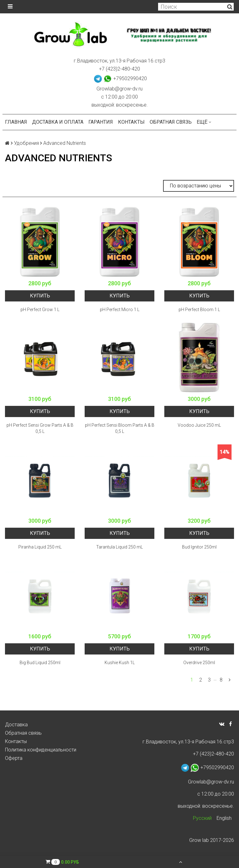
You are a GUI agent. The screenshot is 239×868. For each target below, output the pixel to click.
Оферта (14, 758)
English (224, 818)
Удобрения (26, 143)
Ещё (204, 122)
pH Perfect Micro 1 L (120, 310)
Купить (40, 296)
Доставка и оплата (58, 122)
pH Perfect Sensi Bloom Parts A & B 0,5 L (120, 428)
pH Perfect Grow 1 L (40, 310)
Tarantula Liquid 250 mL (119, 547)
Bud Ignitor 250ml (199, 547)
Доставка (16, 725)
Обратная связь (171, 122)
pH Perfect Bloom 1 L (199, 310)
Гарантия (101, 122)
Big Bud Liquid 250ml (40, 663)
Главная (16, 122)
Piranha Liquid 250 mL (40, 547)
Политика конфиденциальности (41, 750)
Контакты (131, 122)
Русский (202, 818)
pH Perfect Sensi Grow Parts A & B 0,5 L (40, 428)
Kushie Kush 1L (120, 663)
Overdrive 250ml (199, 663)
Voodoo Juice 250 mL (199, 425)
